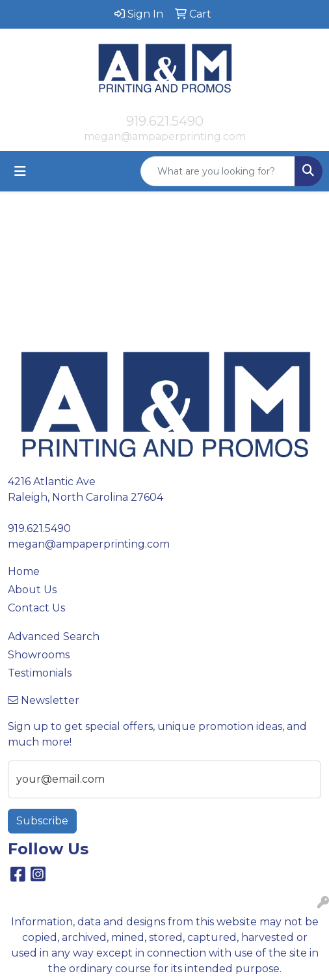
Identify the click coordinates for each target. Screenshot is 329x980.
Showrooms (39, 655)
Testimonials (40, 673)
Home (24, 571)
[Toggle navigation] (20, 171)
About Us (32, 590)
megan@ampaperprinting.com (165, 136)
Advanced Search (54, 637)
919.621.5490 (165, 121)
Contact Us (36, 608)
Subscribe (42, 821)
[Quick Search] (218, 171)
